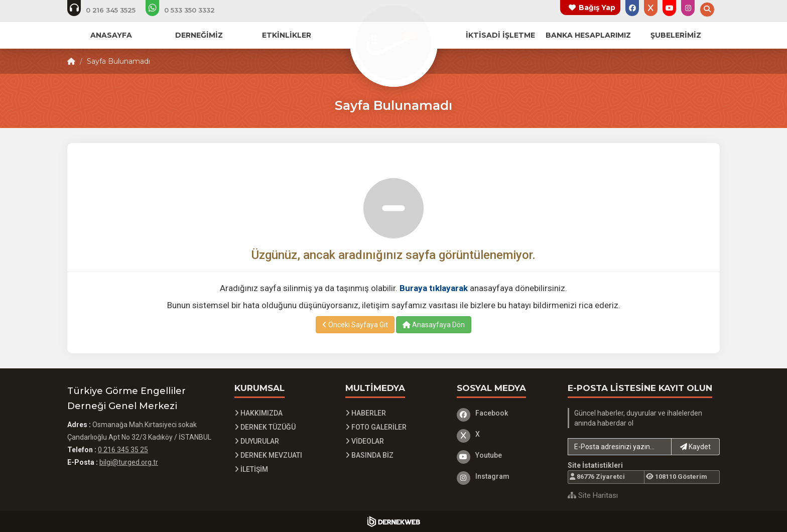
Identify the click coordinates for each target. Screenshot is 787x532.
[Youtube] (505, 455)
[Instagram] (505, 476)
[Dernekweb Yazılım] (394, 521)
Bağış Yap (597, 8)
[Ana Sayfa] (393, 42)
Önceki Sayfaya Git (355, 325)
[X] (505, 434)
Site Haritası (593, 495)
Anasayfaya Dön (434, 325)
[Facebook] (505, 413)
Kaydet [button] (695, 447)
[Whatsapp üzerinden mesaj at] (187, 10)
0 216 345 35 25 (123, 450)
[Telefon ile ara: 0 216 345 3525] (108, 10)
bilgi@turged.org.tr (129, 462)
